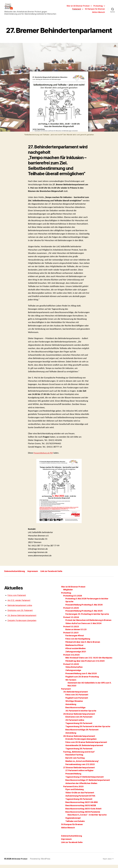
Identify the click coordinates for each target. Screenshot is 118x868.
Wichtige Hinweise (74, 704)
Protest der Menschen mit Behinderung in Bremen (88, 623)
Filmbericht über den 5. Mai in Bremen (83, 645)
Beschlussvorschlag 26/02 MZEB (81, 809)
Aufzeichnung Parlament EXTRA (80, 799)
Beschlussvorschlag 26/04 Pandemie (83, 815)
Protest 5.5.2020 (71, 667)
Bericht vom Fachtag (75, 761)
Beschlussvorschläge (75, 711)
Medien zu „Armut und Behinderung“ (82, 764)
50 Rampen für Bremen (95, 11)
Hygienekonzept (73, 821)
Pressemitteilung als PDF (45, 456)
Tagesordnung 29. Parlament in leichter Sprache (88, 730)
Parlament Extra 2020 (73, 790)
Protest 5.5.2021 (71, 636)
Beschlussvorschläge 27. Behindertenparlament (88, 783)
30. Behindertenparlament (76, 695)
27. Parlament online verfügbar (80, 774)
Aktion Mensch (98, 14)
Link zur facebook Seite (56, 574)
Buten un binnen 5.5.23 (76, 633)
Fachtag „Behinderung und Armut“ (79, 755)
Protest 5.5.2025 (71, 611)
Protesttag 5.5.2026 (73, 599)
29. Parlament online (75, 723)
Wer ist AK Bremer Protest (78, 7)
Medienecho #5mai (74, 648)
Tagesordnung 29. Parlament (79, 726)
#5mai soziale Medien (76, 652)
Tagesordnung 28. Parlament (79, 752)
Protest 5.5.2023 (71, 630)
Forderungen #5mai (75, 639)
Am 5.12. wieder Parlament (19, 604)
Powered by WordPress (42, 862)
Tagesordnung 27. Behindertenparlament (84, 780)
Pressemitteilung (73, 777)
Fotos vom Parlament (17, 598)
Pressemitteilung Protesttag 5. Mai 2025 (84, 614)
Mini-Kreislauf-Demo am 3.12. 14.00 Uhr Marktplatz (89, 661)
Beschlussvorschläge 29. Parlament (82, 733)
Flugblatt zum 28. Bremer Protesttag (82, 680)
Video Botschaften (74, 670)
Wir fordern (71, 683)
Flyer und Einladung (75, 793)
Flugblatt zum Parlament (77, 701)
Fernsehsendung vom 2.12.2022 (80, 768)
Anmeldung (71, 707)
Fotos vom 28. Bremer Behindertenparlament (86, 745)
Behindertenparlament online (20, 609)
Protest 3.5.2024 (71, 620)
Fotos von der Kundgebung (78, 642)
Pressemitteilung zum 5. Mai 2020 (81, 677)
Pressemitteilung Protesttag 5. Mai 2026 (84, 608)
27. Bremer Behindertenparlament (79, 771)
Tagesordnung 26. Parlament (79, 802)
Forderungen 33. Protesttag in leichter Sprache (87, 617)
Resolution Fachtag (74, 758)
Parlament (77, 11)
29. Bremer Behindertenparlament (22, 619)
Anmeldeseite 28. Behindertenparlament (84, 749)
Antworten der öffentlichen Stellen (81, 786)
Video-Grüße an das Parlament (80, 796)
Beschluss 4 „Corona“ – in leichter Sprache (87, 818)
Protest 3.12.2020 (71, 658)
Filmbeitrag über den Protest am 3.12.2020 (85, 664)
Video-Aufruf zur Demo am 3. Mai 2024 (83, 627)
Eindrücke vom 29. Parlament (20, 614)
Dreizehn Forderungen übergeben (22, 624)
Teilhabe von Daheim (75, 824)
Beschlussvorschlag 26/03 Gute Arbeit (83, 812)
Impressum (36, 574)
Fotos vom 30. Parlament (77, 698)
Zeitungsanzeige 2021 (76, 655)
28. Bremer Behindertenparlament (79, 739)
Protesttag (98, 7)
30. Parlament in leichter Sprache (81, 714)
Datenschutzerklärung (16, 574)
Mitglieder (68, 593)
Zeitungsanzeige (73, 673)
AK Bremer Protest (20, 862)
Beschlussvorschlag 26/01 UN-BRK (82, 805)
